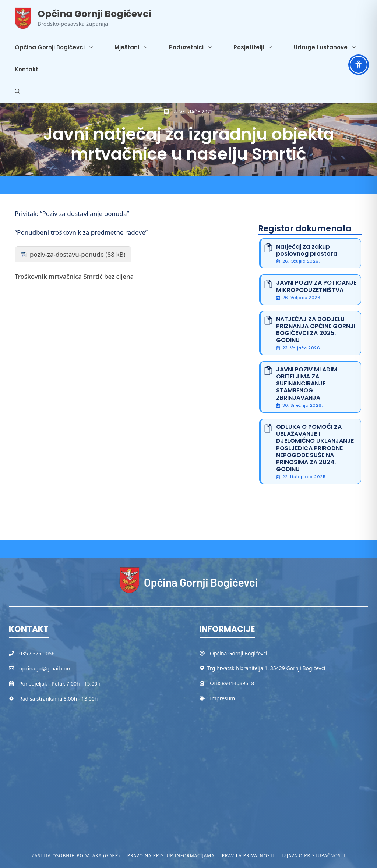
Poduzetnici (196, 47)
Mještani (137, 47)
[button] (17, 92)
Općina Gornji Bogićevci (94, 14)
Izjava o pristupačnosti (314, 856)
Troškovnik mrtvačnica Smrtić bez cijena (74, 276)
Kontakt (27, 69)
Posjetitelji (258, 47)
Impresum (222, 698)
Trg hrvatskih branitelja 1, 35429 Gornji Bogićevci (266, 668)
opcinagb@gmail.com (45, 668)
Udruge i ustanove (330, 47)
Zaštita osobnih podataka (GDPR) (76, 856)
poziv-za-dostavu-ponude (67, 254)
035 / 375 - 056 (37, 653)
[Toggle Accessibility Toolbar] (359, 65)
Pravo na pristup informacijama (171, 856)
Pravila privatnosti (248, 856)
